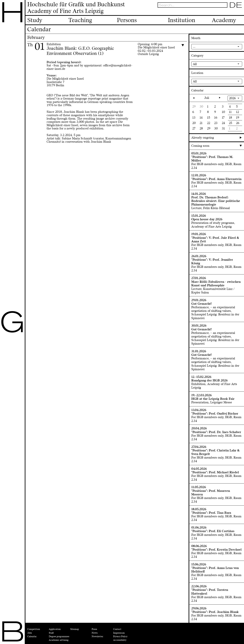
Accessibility (120, 640)
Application (55, 629)
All (195, 64)
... (194, 47)
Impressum (119, 633)
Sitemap (75, 629)
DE (236, 5)
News (95, 633)
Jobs (30, 633)
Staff (51, 633)
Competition (34, 629)
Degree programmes (59, 636)
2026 (232, 98)
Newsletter (97, 636)
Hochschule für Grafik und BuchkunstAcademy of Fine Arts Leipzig (76, 8)
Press (94, 629)
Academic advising (59, 640)
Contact (117, 629)
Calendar (32, 636)
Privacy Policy (120, 636)
